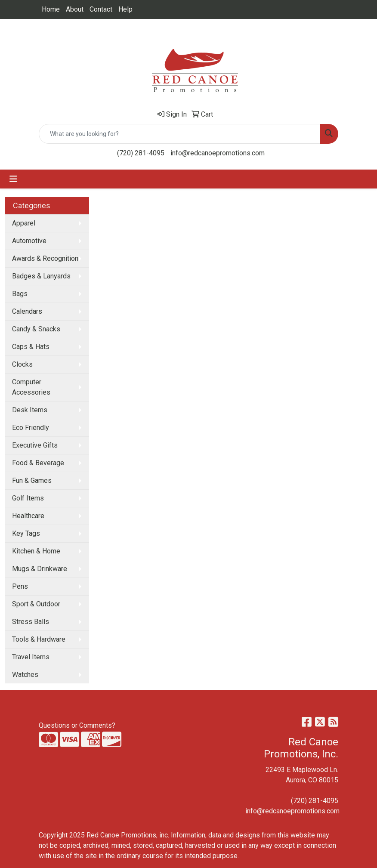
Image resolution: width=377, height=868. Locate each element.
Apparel (24, 223)
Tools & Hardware (39, 639)
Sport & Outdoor (36, 604)
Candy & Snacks (36, 329)
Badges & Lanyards (41, 276)
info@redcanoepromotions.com (218, 153)
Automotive (29, 241)
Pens (20, 586)
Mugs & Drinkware (40, 569)
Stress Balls (31, 622)
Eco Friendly (31, 428)
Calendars (27, 311)
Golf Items (28, 498)
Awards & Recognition (45, 258)
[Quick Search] (179, 134)
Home (51, 9)
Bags (20, 294)
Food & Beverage (38, 463)
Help (125, 9)
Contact (101, 9)
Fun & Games (32, 480)
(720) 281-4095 (141, 153)
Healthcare (28, 516)
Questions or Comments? (77, 725)
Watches (25, 675)
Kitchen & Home (36, 551)
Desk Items (30, 410)
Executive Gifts (35, 445)
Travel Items (31, 657)
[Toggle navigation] (13, 179)
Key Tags (26, 533)
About (75, 9)
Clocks (22, 364)
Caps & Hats (31, 347)
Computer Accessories (31, 387)
